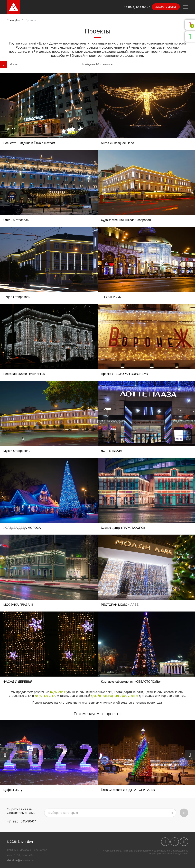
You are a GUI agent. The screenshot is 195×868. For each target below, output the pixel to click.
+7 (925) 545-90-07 (137, 7)
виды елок (58, 692)
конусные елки (45, 696)
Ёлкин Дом (14, 20)
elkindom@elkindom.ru (21, 860)
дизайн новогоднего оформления (115, 696)
